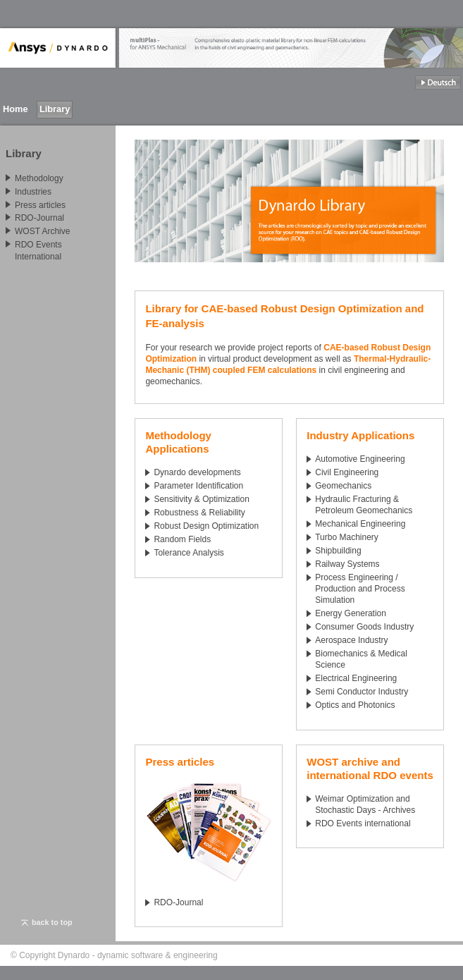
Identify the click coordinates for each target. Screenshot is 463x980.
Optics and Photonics (355, 705)
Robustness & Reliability (199, 513)
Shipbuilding (338, 551)
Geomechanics (343, 486)
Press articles (40, 204)
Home (16, 109)
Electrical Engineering (356, 678)
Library (55, 109)
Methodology (39, 178)
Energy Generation (351, 613)
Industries (33, 192)
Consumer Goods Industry (364, 627)
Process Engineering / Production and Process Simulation (360, 589)
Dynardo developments (197, 472)
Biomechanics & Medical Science (361, 659)
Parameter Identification (198, 486)
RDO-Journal (178, 902)
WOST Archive (42, 231)
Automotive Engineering (360, 459)
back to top (47, 922)
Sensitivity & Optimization (201, 499)
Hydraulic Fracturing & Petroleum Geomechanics (364, 505)
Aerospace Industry (351, 640)
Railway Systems (347, 564)
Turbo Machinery (347, 537)
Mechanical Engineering (360, 524)
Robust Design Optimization (206, 526)
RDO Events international (363, 823)
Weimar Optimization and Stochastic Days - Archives (365, 804)
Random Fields (182, 539)
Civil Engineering (347, 472)
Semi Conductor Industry (362, 692)
